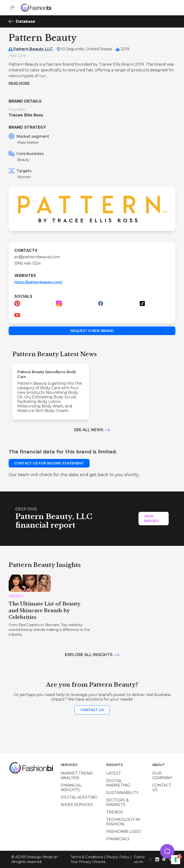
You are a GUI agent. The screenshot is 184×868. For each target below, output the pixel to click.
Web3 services (77, 805)
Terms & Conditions (87, 857)
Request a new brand (92, 331)
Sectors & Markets (117, 802)
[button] (167, 851)
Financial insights (71, 788)
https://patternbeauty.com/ (38, 282)
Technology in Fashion (123, 822)
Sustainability (122, 793)
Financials (118, 839)
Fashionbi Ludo (124, 831)
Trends (115, 812)
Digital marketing (118, 783)
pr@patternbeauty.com (37, 257)
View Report (152, 519)
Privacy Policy (118, 857)
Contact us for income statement (49, 463)
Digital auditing (79, 797)
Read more (19, 83)
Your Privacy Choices (88, 862)
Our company (162, 776)
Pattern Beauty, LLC (33, 49)
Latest (114, 773)
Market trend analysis (77, 776)
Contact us (92, 710)
